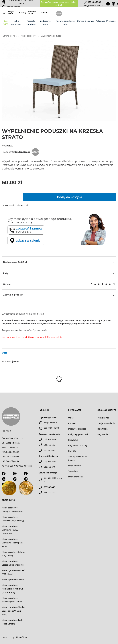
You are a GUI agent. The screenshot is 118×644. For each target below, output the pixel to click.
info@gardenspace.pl (93, 5)
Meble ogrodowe (16, 23)
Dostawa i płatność (77, 429)
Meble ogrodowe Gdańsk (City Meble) (13, 554)
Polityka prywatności (78, 434)
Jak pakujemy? (11, 362)
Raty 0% (72, 451)
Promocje (111, 21)
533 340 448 (49, 445)
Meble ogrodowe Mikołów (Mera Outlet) (12, 600)
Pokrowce (100, 21)
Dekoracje (90, 21)
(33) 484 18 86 (94, 2)
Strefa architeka (75, 477)
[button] (59, 284)
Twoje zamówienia (106, 423)
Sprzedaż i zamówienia (49, 434)
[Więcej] (16, 197)
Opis (4, 353)
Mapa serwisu (75, 466)
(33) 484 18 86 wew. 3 (53, 480)
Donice (80, 21)
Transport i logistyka (48, 456)
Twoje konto (103, 418)
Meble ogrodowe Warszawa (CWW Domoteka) (10, 530)
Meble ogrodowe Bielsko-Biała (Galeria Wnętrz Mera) (14, 611)
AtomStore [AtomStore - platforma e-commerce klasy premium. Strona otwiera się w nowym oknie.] (22, 637)
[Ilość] (11, 197)
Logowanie (103, 434)
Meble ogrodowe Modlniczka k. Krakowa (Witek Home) (12, 589)
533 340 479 (49, 467)
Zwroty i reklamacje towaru (77, 458)
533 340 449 (49, 450)
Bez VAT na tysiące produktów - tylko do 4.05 (58, 4)
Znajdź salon (11, 13)
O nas (3, 13)
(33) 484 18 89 (50, 461)
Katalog (23, 13)
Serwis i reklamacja (48, 473)
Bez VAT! (6, 23)
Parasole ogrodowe (31, 23)
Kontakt (44, 13)
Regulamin (73, 440)
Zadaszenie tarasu (45, 23)
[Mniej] (6, 197)
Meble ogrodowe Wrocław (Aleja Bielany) (13, 519)
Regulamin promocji (78, 445)
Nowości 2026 (32, 13)
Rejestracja (102, 429)
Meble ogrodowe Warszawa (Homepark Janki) (12, 543)
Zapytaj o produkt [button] (59, 295)
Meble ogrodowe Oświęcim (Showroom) (13, 510)
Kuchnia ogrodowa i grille (65, 23)
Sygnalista (73, 471)
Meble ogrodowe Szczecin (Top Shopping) (13, 563)
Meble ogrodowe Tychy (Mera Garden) (13, 622)
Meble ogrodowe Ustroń (13, 580)
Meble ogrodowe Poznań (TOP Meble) (13, 572)
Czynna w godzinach (48, 417)
